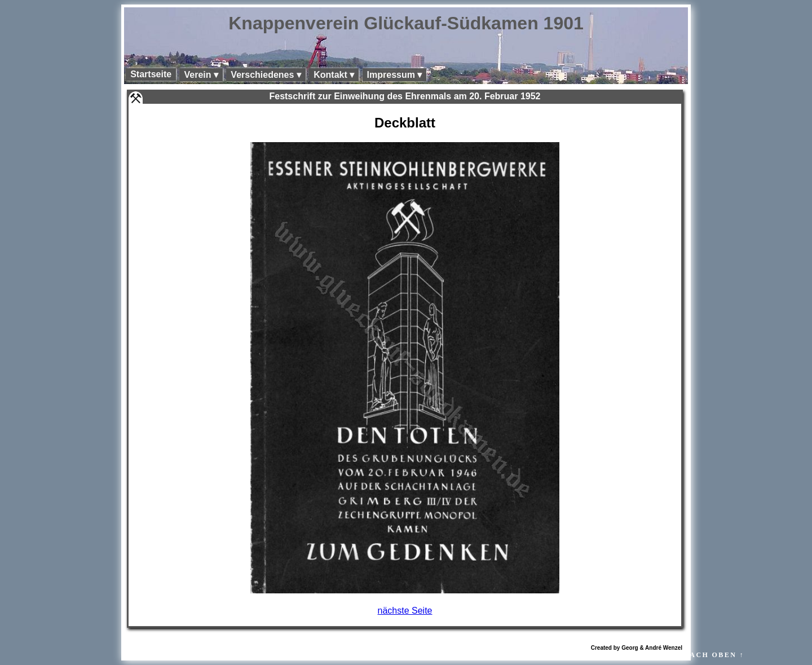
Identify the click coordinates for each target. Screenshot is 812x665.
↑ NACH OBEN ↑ (710, 655)
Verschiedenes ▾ (266, 75)
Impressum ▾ (395, 75)
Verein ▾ (201, 75)
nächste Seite (405, 611)
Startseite (151, 74)
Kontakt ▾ (334, 75)
